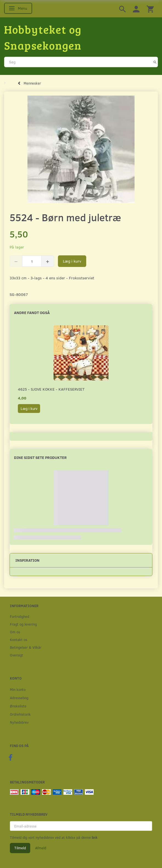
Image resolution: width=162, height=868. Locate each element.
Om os (15, 632)
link (94, 837)
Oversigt (16, 655)
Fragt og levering (23, 624)
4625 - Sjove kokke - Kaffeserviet (51, 389)
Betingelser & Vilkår (26, 647)
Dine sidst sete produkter (40, 457)
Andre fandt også (32, 313)
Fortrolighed (19, 616)
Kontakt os (19, 639)
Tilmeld (20, 848)
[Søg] (155, 62)
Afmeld (41, 848)
